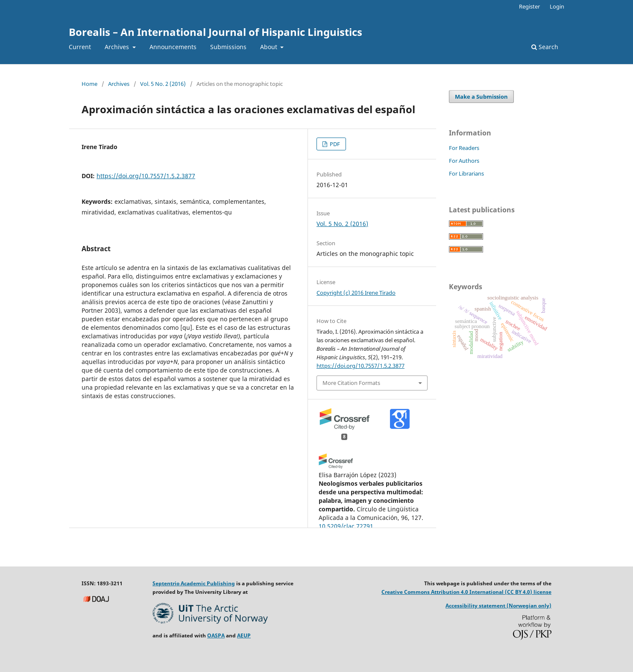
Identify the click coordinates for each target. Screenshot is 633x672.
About (270, 47)
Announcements (173, 47)
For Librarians (466, 173)
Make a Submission (481, 97)
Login (557, 6)
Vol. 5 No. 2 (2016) (163, 84)
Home (89, 84)
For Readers (464, 148)
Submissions (228, 47)
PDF (334, 144)
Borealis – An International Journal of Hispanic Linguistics (215, 32)
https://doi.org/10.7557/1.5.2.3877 (146, 176)
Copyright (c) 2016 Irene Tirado (356, 293)
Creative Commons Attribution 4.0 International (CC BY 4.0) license (466, 592)
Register (529, 6)
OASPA (216, 635)
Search (545, 47)
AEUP (244, 635)
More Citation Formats (351, 383)
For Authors (464, 161)
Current (80, 47)
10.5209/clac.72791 (346, 526)
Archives (118, 47)
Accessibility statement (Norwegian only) (498, 606)
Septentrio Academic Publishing (194, 583)
